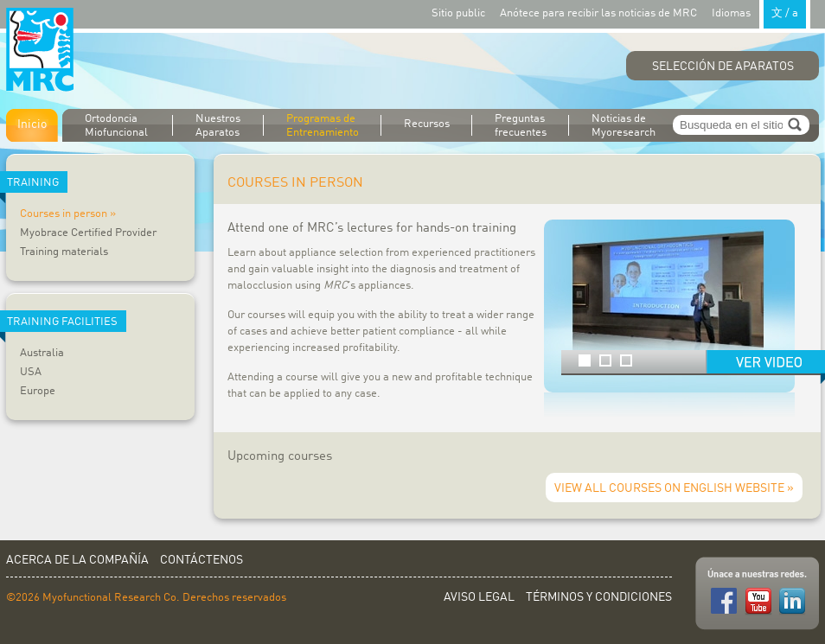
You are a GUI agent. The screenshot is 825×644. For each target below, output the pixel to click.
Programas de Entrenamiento (323, 126)
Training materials (64, 252)
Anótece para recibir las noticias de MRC (598, 13)
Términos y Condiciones (599, 597)
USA (31, 372)
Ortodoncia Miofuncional (116, 126)
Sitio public (458, 13)
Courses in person (64, 214)
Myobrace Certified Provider (88, 233)
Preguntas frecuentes (521, 126)
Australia (42, 353)
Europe (38, 391)
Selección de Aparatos (723, 67)
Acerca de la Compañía (77, 560)
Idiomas (761, 13)
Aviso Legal (479, 597)
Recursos (427, 124)
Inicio (32, 124)
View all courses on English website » (674, 488)
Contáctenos (201, 560)
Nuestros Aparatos (218, 126)
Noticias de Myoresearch (624, 126)
